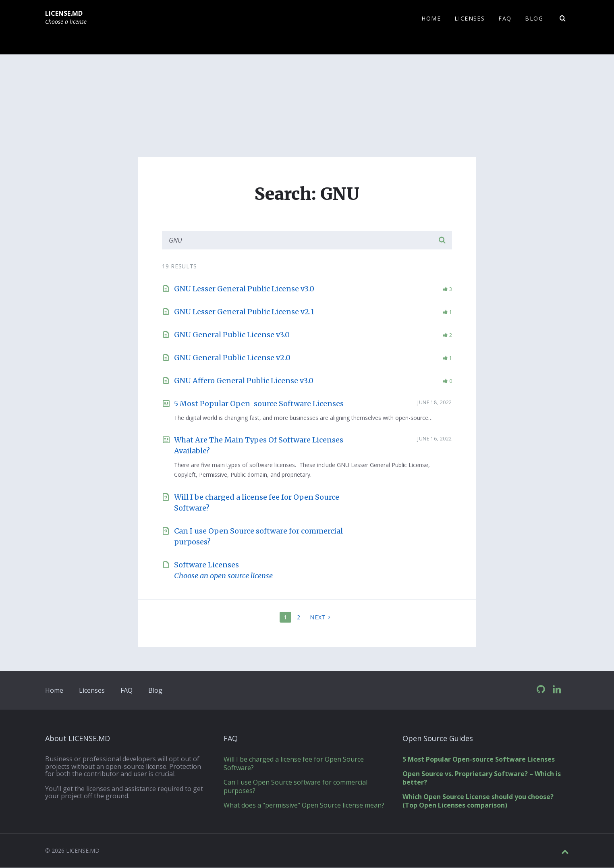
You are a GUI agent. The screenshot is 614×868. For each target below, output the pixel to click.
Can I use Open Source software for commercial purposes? (296, 787)
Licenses (92, 691)
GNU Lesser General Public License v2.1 (244, 312)
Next (318, 618)
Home (54, 691)
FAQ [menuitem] (505, 18)
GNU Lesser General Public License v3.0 (244, 289)
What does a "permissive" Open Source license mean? (304, 806)
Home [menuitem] (431, 18)
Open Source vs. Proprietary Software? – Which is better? (482, 778)
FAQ (127, 691)
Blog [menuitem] (534, 18)
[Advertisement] (307, 115)
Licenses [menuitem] (470, 18)
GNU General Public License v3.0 (232, 335)
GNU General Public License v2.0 (232, 358)
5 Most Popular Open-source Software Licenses (259, 404)
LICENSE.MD (64, 13)
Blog (155, 691)
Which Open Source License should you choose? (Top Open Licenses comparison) (478, 801)
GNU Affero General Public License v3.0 (244, 381)
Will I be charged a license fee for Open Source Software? (294, 764)
